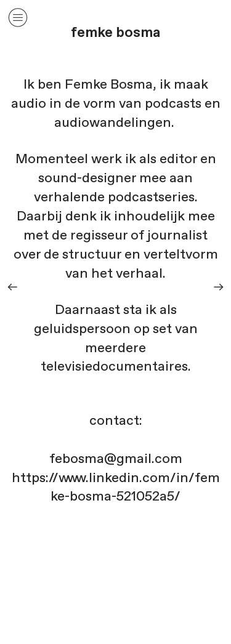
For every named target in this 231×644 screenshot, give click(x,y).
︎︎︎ (219, 287)
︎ (18, 18)
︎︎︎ (12, 287)
